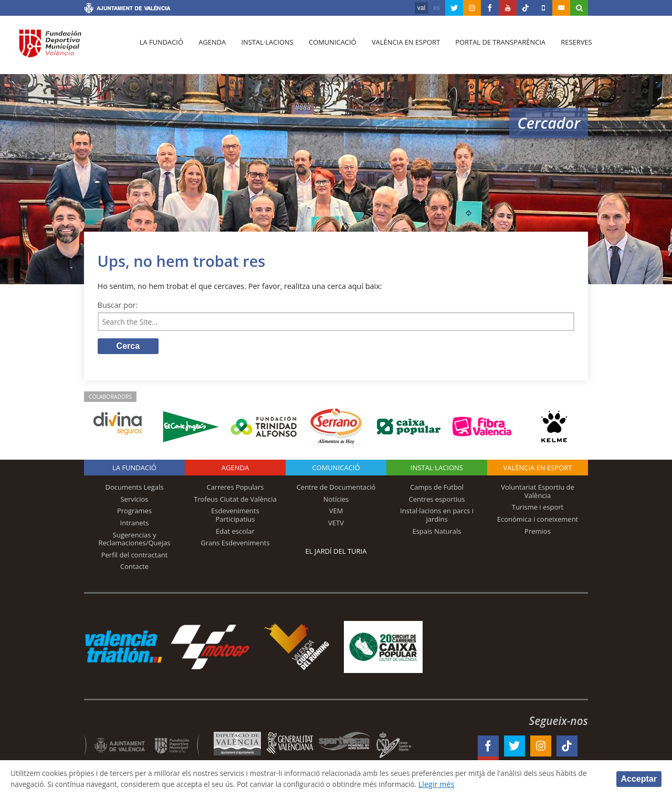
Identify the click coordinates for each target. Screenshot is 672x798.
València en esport (400, 48)
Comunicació (327, 48)
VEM (336, 512)
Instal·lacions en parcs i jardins (437, 516)
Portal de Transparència (493, 48)
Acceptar (639, 778)
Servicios (134, 500)
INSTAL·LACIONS (437, 469)
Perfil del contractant (135, 556)
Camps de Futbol (437, 489)
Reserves (568, 48)
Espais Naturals (437, 532)
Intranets (135, 524)
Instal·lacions (264, 48)
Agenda (210, 48)
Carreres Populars (235, 489)
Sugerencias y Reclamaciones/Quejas (135, 540)
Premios (538, 532)
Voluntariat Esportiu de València (538, 493)
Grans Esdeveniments (235, 544)
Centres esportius (437, 500)
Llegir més (494, 784)
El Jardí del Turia (336, 553)
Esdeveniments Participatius (235, 516)
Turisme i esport (538, 509)
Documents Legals (135, 489)
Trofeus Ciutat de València (235, 500)
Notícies (336, 500)
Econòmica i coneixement (538, 521)
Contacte (134, 568)
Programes (134, 512)
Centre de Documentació (336, 489)
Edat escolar (235, 532)
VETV (336, 524)
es (437, 8)
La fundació (161, 48)
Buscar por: (118, 305)
